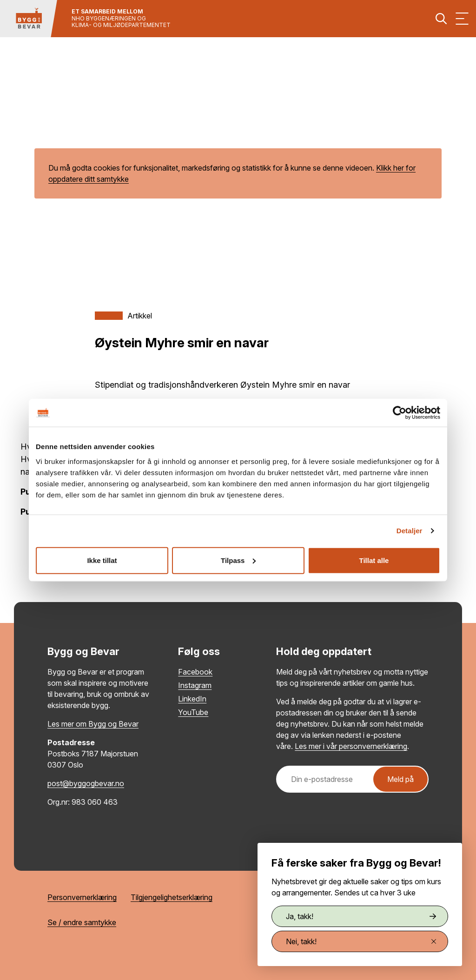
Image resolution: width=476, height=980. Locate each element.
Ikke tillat (102, 560)
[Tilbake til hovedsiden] (29, 19)
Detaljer (410, 531)
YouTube (193, 712)
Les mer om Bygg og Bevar (93, 724)
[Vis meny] (462, 19)
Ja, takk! (361, 916)
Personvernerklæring (82, 897)
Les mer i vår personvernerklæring (351, 746)
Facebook (195, 672)
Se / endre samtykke (82, 922)
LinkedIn (192, 699)
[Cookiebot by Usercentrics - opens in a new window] (400, 413)
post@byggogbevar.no (86, 783)
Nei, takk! (361, 941)
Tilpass (238, 560)
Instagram (195, 685)
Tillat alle (374, 560)
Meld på (400, 779)
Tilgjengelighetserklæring (172, 897)
